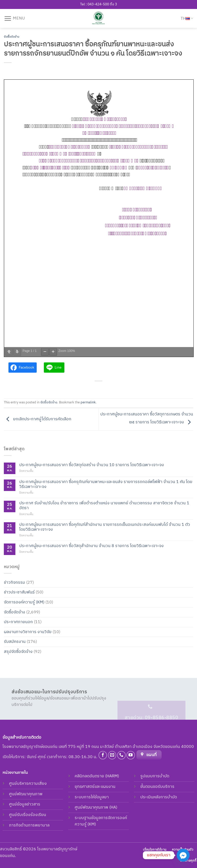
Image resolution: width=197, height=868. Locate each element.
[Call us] (121, 755)
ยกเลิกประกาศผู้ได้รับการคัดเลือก (38, 419)
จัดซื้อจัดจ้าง (12, 37)
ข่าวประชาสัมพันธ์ (19, 592)
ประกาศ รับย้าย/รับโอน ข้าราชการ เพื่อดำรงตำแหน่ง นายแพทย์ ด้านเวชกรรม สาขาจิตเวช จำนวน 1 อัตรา (104, 506)
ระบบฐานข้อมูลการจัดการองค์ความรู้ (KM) (101, 821)
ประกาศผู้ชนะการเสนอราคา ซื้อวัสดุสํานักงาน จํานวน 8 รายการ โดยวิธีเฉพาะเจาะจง (91, 546)
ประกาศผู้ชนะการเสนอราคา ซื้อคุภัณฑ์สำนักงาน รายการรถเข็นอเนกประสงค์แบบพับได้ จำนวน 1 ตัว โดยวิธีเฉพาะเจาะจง (105, 527)
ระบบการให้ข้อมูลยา (92, 797)
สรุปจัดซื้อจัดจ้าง (18, 652)
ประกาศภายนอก (18, 622)
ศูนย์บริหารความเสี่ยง (28, 784)
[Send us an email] (112, 755)
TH (187, 19)
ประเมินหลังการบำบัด (159, 797)
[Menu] (14, 18)
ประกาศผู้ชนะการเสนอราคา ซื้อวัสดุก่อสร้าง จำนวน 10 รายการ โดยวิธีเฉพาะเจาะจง (92, 465)
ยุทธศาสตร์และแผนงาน (95, 787)
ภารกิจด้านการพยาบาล (29, 825)
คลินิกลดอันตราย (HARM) (97, 776)
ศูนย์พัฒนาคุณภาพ (26, 794)
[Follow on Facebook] (103, 755)
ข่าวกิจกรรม (14, 583)
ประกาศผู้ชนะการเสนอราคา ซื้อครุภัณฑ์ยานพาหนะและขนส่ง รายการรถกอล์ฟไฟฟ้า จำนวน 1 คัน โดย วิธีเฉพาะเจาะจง (106, 484)
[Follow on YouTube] (131, 755)
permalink (88, 402)
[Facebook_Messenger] (183, 855)
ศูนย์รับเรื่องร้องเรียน (28, 815)
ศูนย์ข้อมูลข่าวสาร (25, 804)
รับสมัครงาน (15, 642)
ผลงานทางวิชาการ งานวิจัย (28, 632)
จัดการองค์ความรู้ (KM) (24, 602)
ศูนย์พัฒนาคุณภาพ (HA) (96, 807)
